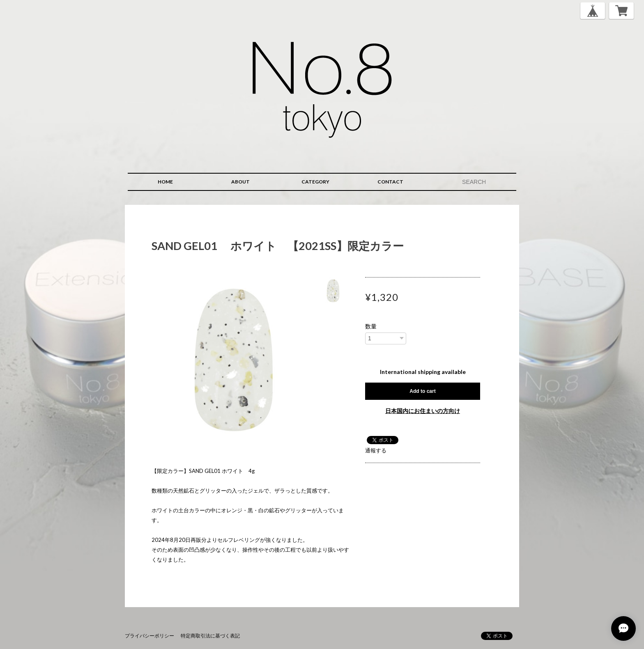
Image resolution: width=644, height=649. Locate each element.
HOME (165, 182)
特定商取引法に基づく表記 (210, 636)
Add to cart (422, 391)
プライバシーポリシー (149, 636)
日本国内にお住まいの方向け (423, 411)
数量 (371, 326)
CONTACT (390, 182)
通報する (376, 450)
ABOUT (240, 182)
